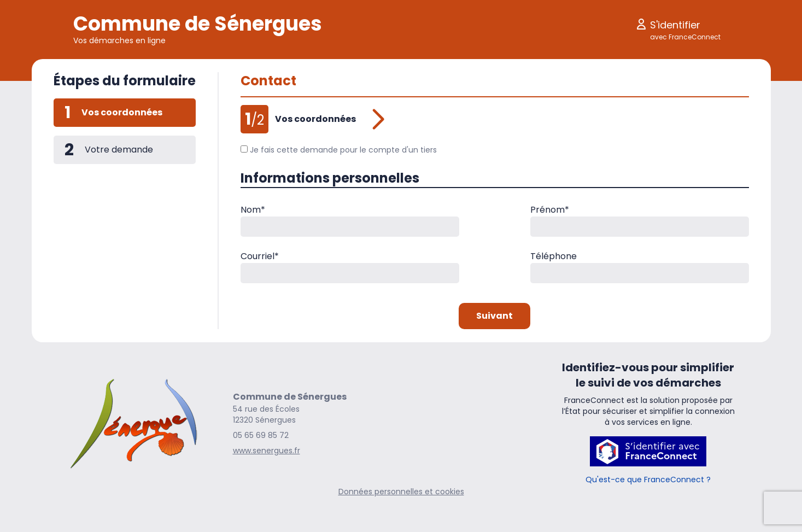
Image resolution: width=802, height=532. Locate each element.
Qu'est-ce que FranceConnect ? (648, 480)
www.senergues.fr (267, 451)
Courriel (260, 256)
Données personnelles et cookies (401, 492)
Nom (253, 210)
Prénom (550, 210)
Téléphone (554, 256)
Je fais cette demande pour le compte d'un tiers (339, 150)
